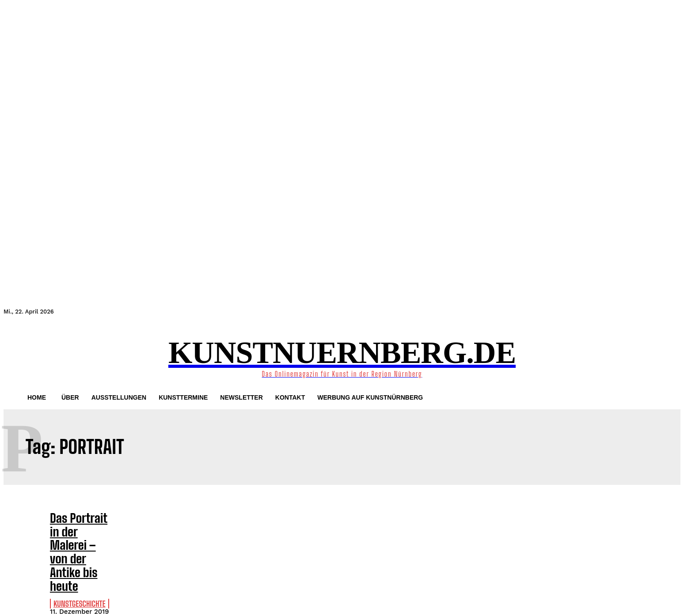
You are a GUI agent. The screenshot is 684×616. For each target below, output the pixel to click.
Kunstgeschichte (75, 568)
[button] (14, 356)
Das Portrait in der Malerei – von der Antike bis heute (75, 534)
